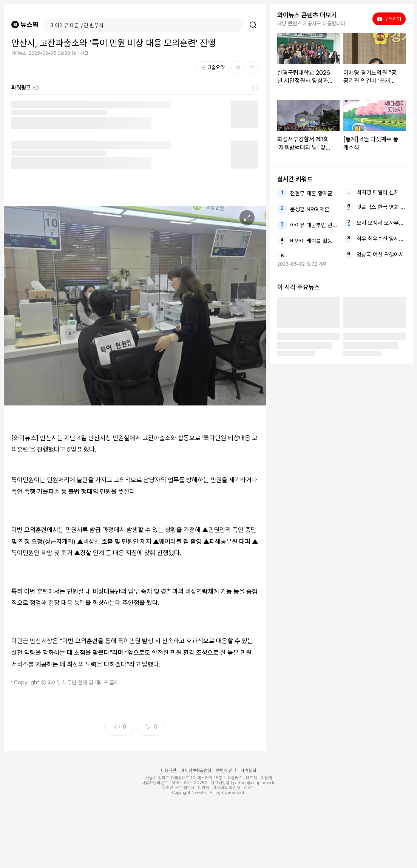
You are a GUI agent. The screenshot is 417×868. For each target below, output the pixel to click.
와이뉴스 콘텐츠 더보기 (307, 15)
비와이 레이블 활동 (311, 241)
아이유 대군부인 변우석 (315, 225)
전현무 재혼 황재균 (311, 193)
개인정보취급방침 (196, 771)
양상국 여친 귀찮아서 (380, 255)
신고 (84, 53)
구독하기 (389, 19)
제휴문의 (249, 771)
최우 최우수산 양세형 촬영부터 (381, 239)
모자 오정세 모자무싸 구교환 (381, 223)
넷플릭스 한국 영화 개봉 (381, 207)
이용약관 (168, 771)
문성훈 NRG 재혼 (310, 209)
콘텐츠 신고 (226, 771)
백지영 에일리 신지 (378, 192)
